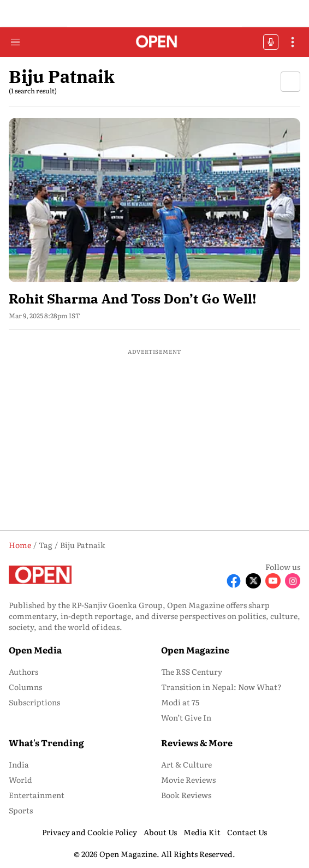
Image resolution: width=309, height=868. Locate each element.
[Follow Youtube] (273, 581)
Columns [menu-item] (25, 687)
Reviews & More (197, 742)
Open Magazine (195, 650)
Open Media (35, 650)
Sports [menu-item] (21, 810)
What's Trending (46, 742)
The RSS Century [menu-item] (192, 671)
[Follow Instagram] (293, 581)
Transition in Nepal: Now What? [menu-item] (221, 687)
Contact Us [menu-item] (247, 832)
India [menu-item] (19, 764)
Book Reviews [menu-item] (186, 795)
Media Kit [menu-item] (202, 832)
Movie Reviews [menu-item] (188, 780)
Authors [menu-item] (23, 671)
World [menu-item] (20, 780)
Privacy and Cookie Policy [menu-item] (90, 832)
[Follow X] (253, 581)
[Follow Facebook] (234, 581)
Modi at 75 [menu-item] (180, 702)
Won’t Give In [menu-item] (186, 717)
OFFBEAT (271, 42)
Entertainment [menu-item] (37, 795)
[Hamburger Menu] (15, 42)
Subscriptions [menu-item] (34, 702)
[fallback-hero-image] (154, 200)
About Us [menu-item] (160, 832)
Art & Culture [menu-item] (186, 764)
